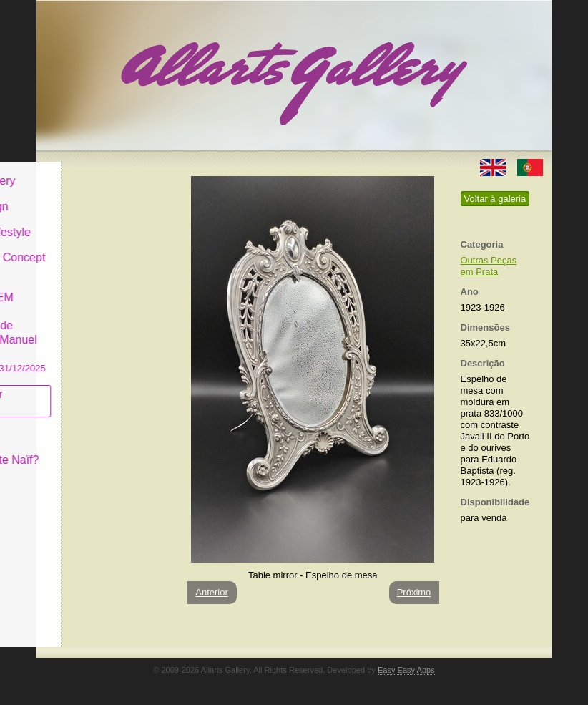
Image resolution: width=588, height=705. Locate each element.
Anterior (212, 592)
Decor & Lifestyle (96, 221)
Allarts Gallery (89, 170)
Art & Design (85, 196)
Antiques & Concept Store (103, 254)
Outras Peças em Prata (489, 266)
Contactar (78, 474)
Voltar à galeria (495, 199)
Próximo (414, 592)
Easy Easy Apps (406, 670)
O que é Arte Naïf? (101, 449)
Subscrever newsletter (83, 390)
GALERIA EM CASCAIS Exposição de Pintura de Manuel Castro (104, 321)
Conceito (75, 423)
